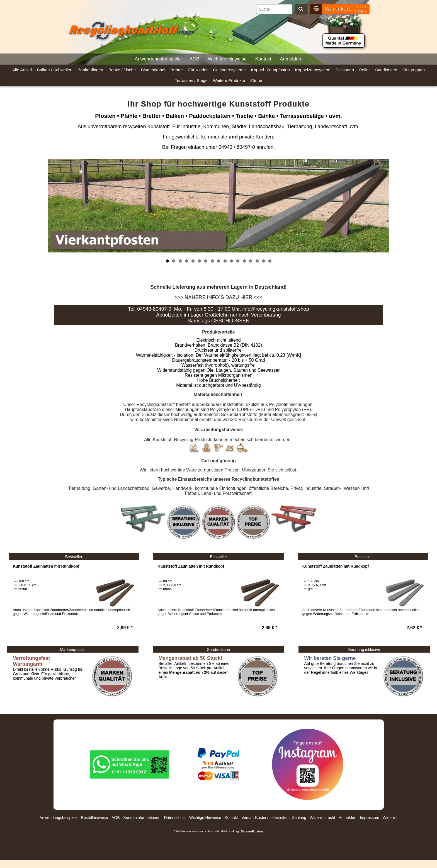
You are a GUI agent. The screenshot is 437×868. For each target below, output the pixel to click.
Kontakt (263, 59)
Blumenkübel (153, 70)
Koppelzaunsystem (313, 70)
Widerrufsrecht (323, 818)
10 (225, 261)
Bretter (177, 70)
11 (231, 261)
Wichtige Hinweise (227, 59)
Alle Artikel (22, 70)
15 (257, 261)
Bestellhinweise (95, 818)
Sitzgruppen (414, 70)
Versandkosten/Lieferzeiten (265, 818)
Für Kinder (198, 70)
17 (270, 261)
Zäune (256, 80)
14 (251, 261)
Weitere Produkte (229, 80)
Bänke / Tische (122, 70)
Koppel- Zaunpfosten (270, 70)
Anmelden (291, 59)
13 (244, 261)
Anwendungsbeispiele (158, 59)
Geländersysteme (229, 70)
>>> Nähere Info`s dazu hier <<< (219, 297)
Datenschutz (175, 818)
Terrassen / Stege (191, 80)
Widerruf (390, 818)
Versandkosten (252, 831)
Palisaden (345, 70)
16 (264, 261)
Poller (365, 70)
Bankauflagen (90, 70)
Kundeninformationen (142, 818)
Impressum (369, 818)
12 (238, 261)
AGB (194, 59)
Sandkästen (386, 70)
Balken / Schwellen (55, 70)
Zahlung (299, 818)
